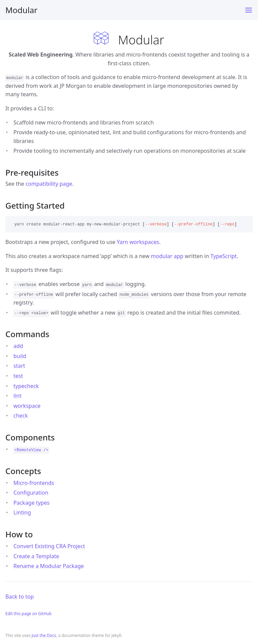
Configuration (31, 493)
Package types (31, 503)
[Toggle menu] (249, 10)
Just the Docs (44, 635)
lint (17, 396)
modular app (167, 256)
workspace (27, 406)
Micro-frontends (34, 483)
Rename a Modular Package (49, 566)
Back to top (20, 597)
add (18, 346)
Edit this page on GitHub (28, 614)
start (19, 366)
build (20, 356)
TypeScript (223, 256)
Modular (21, 10)
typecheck (26, 386)
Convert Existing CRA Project (49, 546)
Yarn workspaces (138, 242)
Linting (22, 512)
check (21, 416)
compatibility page (49, 184)
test (18, 376)
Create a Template (36, 556)
